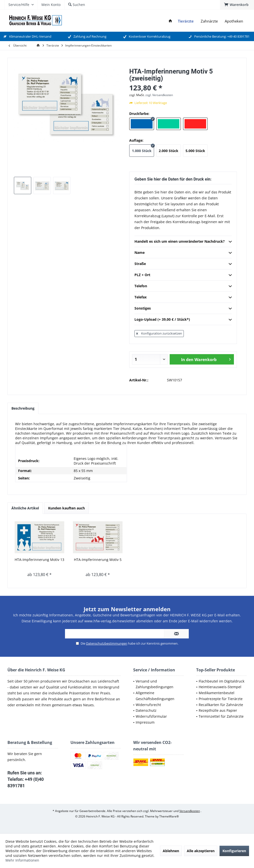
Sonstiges (183, 309)
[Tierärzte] (186, 21)
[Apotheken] (234, 21)
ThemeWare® (169, 816)
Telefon (183, 286)
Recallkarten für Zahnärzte (221, 705)
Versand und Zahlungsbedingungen (155, 684)
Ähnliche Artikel (25, 508)
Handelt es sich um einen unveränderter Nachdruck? (183, 242)
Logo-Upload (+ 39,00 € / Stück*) (183, 320)
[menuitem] (237, 5)
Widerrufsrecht (148, 705)
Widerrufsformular (151, 716)
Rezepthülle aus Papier (218, 710)
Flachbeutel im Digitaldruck (222, 681)
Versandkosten (190, 811)
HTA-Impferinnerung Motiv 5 (98, 560)
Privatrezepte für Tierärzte (221, 699)
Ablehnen (171, 851)
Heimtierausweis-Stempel (220, 687)
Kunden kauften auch (66, 508)
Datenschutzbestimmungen (107, 643)
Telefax (183, 297)
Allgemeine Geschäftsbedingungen (155, 696)
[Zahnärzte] (209, 21)
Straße (183, 264)
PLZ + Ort (183, 275)
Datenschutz (146, 710)
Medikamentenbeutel (217, 693)
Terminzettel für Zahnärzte (221, 716)
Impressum (145, 722)
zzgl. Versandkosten (159, 95)
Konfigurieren (234, 851)
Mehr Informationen (22, 860)
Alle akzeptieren (201, 851)
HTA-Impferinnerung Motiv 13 (39, 560)
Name (183, 253)
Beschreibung (23, 408)
